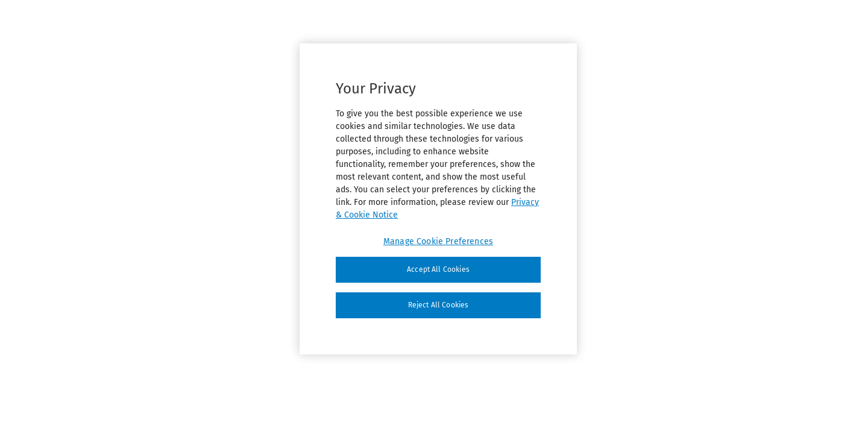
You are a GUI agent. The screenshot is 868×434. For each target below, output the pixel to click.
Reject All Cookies (439, 305)
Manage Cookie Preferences (438, 241)
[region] (438, 199)
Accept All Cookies (438, 269)
